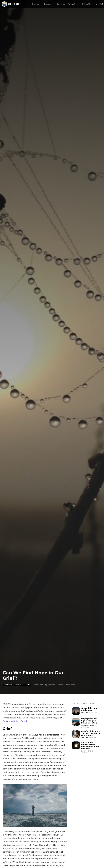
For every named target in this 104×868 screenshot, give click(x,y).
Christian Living (22, 685)
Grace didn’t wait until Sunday (90, 709)
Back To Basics (87, 751)
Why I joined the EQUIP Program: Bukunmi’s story (89, 721)
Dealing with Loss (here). (15, 721)
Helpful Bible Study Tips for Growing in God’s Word (91, 733)
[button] (96, 4)
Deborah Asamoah (55, 685)
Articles (8, 685)
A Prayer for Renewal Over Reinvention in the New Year (90, 745)
